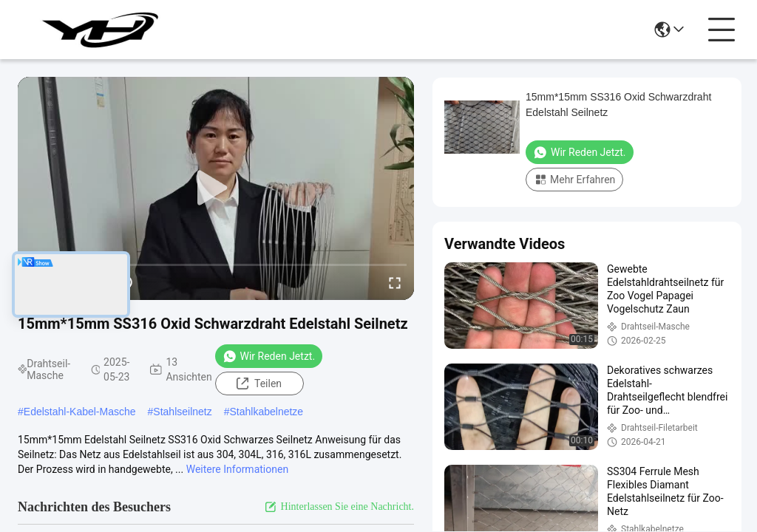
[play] (216, 188)
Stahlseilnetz (182, 412)
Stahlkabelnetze (267, 412)
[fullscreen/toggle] (395, 282)
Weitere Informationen (237, 469)
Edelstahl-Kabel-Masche (80, 412)
